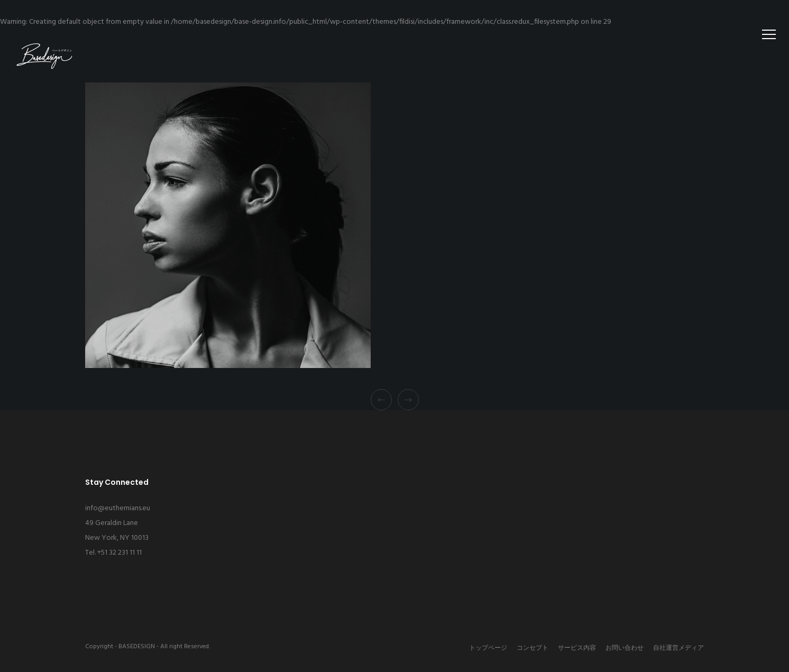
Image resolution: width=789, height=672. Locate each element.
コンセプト (533, 648)
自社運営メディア (678, 648)
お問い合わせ (625, 648)
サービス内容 (577, 648)
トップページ (488, 648)
